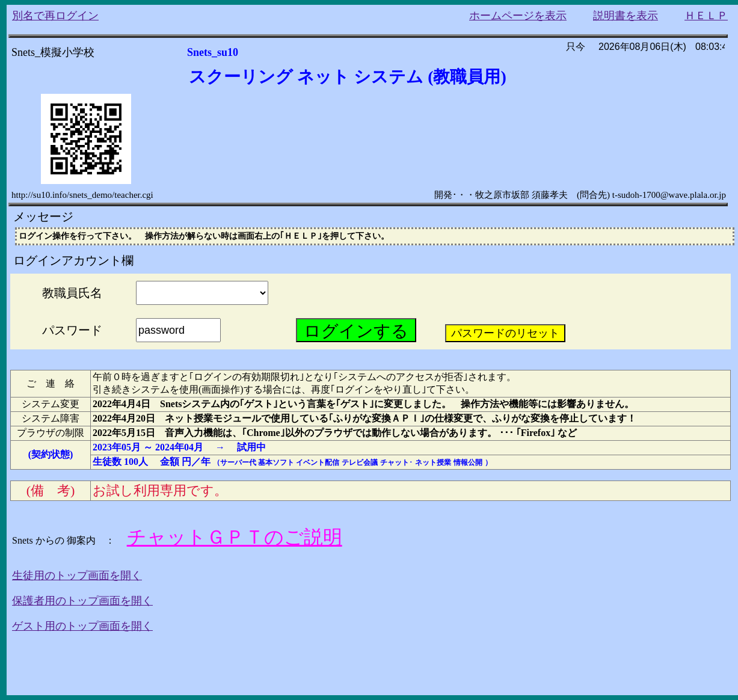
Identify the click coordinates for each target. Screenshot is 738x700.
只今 (580, 47)
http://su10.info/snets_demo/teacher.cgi (82, 195)
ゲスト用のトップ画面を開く (82, 626)
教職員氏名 (72, 293)
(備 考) (51, 490)
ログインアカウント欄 (73, 260)
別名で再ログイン (55, 16)
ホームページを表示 (518, 16)
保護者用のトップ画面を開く (82, 601)
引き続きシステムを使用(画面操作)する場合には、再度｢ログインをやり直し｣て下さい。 (284, 389)
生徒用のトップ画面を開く (77, 576)
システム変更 (51, 404)
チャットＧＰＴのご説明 (235, 537)
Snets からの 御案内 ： (68, 540)
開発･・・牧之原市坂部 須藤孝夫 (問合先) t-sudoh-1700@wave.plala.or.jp (580, 195)
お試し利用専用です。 (160, 490)
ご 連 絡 (51, 383)
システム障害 (51, 418)
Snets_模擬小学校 (53, 52)
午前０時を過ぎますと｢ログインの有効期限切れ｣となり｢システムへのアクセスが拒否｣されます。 (304, 377)
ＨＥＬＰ (706, 16)
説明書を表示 (626, 16)
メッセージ (43, 216)
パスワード (72, 330)
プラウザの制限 (51, 433)
